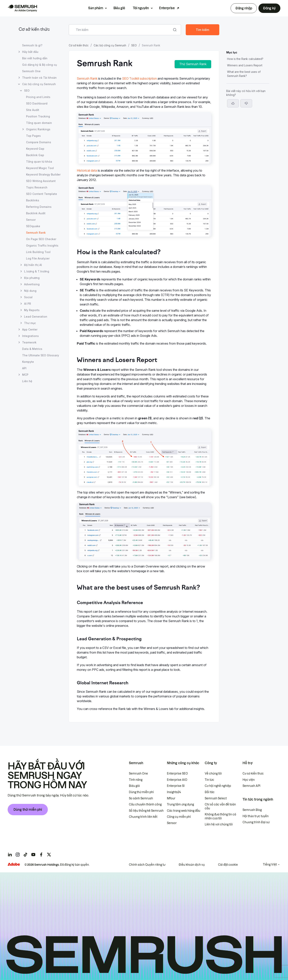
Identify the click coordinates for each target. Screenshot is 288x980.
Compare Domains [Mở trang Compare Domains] (39, 142)
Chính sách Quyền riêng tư (147, 865)
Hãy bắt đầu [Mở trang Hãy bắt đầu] (30, 52)
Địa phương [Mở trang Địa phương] (32, 278)
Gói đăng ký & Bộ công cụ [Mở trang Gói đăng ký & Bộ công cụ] (39, 65)
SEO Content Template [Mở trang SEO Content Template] (42, 194)
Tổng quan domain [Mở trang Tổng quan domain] (39, 123)
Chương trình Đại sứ (256, 822)
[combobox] (121, 30)
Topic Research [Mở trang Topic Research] (37, 187)
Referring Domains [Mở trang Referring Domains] (39, 207)
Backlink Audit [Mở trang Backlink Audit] (36, 213)
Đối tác (210, 792)
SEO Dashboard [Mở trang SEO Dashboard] (37, 103)
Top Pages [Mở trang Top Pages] (33, 136)
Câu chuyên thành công (145, 804)
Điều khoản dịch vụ (192, 865)
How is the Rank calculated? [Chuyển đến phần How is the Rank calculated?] (245, 59)
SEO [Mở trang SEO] (27, 91)
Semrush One (138, 774)
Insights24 (174, 792)
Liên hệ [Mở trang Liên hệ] (27, 381)
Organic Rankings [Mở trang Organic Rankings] (38, 129)
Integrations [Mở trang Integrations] (30, 336)
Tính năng (136, 780)
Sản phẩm (96, 8)
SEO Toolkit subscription (139, 78)
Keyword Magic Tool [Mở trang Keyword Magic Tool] (40, 168)
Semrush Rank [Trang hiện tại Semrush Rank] (36, 233)
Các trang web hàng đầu (184, 811)
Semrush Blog (252, 810)
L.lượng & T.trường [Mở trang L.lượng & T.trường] (37, 271)
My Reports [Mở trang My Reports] (32, 310)
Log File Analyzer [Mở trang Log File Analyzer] (38, 258)
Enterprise (167, 8)
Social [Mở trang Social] (28, 297)
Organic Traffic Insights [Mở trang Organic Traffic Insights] (42, 245)
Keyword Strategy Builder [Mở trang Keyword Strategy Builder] (43, 174)
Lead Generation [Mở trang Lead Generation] (36, 317)
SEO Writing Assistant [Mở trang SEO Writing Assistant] (41, 181)
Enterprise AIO (177, 780)
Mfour (171, 798)
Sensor (172, 823)
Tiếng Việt (270, 865)
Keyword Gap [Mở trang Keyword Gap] (35, 149)
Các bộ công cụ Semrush (110, 45)
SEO (134, 45)
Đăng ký (269, 8)
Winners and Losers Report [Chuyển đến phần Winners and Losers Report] (245, 65)
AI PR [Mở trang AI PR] (28, 304)
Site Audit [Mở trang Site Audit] (33, 110)
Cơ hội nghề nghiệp (218, 786)
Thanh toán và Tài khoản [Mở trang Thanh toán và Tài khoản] (39, 78)
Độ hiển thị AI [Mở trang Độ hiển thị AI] (33, 265)
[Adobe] (14, 864)
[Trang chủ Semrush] (22, 8)
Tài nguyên (141, 8)
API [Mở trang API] (24, 368)
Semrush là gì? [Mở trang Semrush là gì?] (32, 45)
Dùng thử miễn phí (28, 810)
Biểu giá (119, 8)
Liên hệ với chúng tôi (219, 824)
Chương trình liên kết (143, 817)
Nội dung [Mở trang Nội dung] (30, 291)
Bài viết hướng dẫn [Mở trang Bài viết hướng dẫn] (35, 58)
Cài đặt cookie (228, 865)
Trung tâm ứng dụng (180, 804)
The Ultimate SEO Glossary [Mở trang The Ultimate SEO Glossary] (41, 355)
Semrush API (251, 786)
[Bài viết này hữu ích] (233, 103)
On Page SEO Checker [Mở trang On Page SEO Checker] (41, 239)
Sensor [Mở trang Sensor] (31, 220)
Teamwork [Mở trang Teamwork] (29, 342)
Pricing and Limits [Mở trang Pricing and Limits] (38, 97)
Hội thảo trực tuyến (256, 816)
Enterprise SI (176, 786)
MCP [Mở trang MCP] (25, 375)
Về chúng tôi (213, 774)
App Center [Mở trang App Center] (30, 329)
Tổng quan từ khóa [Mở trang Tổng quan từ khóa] (39, 162)
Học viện (249, 780)
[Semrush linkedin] (10, 855)
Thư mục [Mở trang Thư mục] (30, 323)
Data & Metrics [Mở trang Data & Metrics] (32, 349)
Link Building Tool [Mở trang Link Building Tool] (38, 252)
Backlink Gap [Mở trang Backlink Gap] (35, 155)
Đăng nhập (244, 8)
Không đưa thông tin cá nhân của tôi (220, 816)
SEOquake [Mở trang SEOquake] (33, 226)
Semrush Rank (87, 78)
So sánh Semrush (141, 798)
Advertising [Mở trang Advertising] (32, 284)
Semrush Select (216, 798)
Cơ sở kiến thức (34, 30)
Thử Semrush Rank (193, 64)
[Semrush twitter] (49, 855)
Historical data (87, 170)
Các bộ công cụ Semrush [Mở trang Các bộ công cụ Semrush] (39, 84)
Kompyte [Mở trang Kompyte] (28, 362)
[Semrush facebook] (41, 855)
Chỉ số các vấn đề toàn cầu (220, 806)
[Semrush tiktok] (25, 855)
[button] (246, 103)
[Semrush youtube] (33, 855)
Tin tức (209, 780)
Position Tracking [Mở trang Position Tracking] (38, 116)
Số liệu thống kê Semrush (146, 811)
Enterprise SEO (177, 774)
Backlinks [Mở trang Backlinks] (33, 200)
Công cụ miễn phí (179, 817)
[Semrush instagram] (18, 855)
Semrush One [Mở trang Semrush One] (31, 71)
